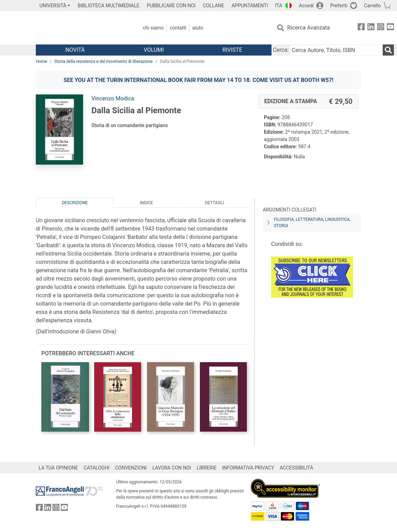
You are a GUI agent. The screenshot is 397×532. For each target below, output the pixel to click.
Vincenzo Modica (113, 98)
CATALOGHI (97, 468)
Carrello (372, 6)
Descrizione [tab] (75, 203)
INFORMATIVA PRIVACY (248, 468)
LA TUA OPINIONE (58, 468)
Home (41, 61)
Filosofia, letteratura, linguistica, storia (312, 223)
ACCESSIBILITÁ (297, 468)
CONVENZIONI (131, 468)
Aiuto (198, 28)
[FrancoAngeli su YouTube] (390, 28)
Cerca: (281, 50)
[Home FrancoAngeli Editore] (82, 28)
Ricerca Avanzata (309, 28)
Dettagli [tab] (214, 203)
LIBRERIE (207, 468)
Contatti (178, 28)
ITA (279, 6)
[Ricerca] (388, 50)
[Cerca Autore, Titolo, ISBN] (336, 50)
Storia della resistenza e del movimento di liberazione (103, 61)
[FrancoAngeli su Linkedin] (371, 28)
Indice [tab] (146, 203)
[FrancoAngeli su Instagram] (381, 28)
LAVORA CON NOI (172, 468)
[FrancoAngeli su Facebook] (361, 28)
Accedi (306, 6)
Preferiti (339, 6)
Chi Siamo (153, 28)
